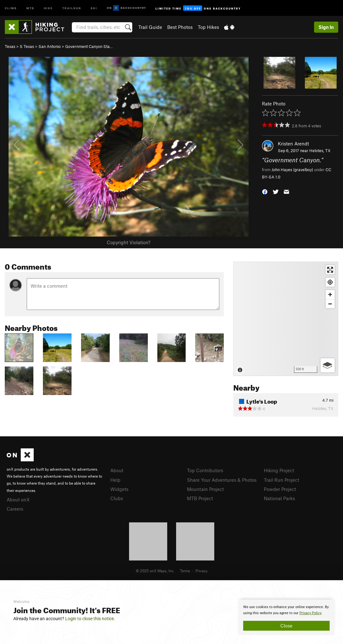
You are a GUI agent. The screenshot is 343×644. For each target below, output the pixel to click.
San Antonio (50, 46)
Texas (10, 46)
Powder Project (280, 489)
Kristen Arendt (293, 144)
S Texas (27, 46)
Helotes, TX (320, 151)
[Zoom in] (330, 295)
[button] (265, 191)
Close (286, 626)
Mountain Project (205, 489)
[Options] (328, 365)
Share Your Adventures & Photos (222, 480)
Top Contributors (205, 470)
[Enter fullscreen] (330, 270)
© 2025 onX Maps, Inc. (155, 571)
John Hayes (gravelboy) (292, 170)
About (117, 470)
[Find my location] (330, 282)
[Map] (286, 319)
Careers (15, 509)
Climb (11, 8)
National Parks (279, 498)
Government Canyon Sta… (89, 46)
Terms (185, 571)
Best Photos (180, 27)
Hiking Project (279, 470)
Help (115, 480)
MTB (30, 8)
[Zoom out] (330, 304)
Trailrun (72, 8)
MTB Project (200, 498)
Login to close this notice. (90, 619)
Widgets (119, 489)
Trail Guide (150, 27)
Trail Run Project (281, 480)
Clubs (117, 498)
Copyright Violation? (129, 242)
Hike (48, 8)
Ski (94, 8)
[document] (286, 617)
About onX (18, 500)
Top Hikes (208, 27)
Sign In (326, 27)
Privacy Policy (310, 613)
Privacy (202, 571)
